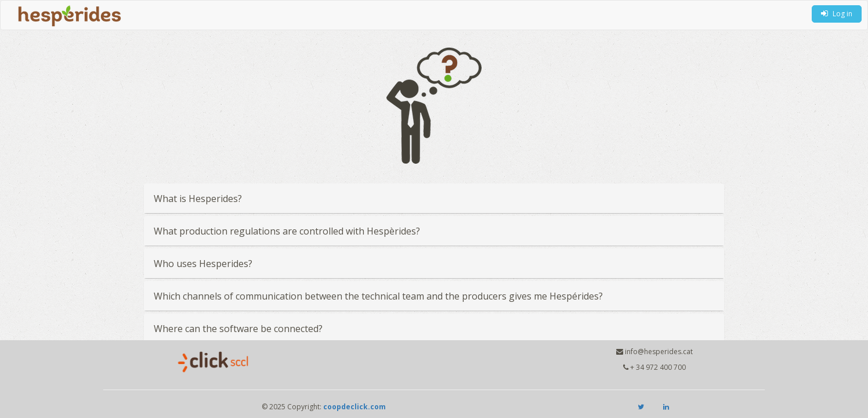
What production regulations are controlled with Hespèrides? (287, 231)
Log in (837, 14)
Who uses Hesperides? (203, 264)
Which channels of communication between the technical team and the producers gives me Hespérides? (378, 296)
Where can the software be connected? (238, 329)
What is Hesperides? (198, 199)
